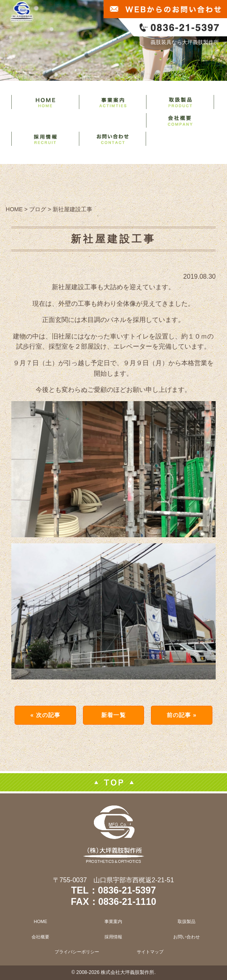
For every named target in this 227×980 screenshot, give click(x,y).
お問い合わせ (187, 937)
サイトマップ (150, 952)
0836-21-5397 (127, 890)
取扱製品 (187, 921)
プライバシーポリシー (77, 952)
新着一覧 (113, 715)
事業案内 (113, 921)
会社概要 (40, 937)
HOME (41, 921)
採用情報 (113, 937)
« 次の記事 (45, 715)
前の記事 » (182, 715)
